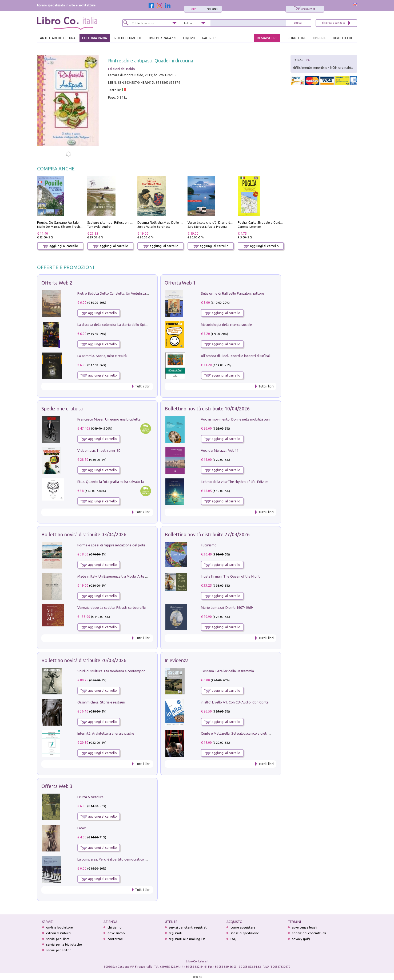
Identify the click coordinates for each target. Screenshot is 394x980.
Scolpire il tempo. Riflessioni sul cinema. (117, 223)
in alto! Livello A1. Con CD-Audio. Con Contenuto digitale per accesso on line (260, 702)
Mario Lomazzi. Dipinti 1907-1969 (227, 607)
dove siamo (116, 933)
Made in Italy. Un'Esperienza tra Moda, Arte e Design (118, 576)
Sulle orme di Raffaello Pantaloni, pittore (232, 293)
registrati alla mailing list (187, 939)
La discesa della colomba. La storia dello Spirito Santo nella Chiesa (129, 325)
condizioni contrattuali (309, 933)
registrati (212, 9)
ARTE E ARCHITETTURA (58, 38)
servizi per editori (59, 950)
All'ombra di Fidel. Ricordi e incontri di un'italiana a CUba (244, 356)
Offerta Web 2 (57, 283)
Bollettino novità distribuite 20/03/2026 (84, 660)
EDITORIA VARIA (95, 38)
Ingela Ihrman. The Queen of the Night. (231, 576)
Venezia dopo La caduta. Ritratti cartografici (112, 607)
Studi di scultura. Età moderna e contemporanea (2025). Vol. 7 (125, 671)
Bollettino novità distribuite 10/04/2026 (207, 409)
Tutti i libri (143, 386)
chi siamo (115, 927)
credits (197, 977)
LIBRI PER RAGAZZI (162, 38)
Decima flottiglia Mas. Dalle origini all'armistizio (174, 223)
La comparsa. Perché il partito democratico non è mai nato (123, 859)
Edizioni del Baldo (122, 69)
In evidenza (177, 660)
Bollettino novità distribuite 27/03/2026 (207, 534)
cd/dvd (189, 38)
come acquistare (243, 927)
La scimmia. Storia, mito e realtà (102, 356)
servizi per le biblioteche (64, 944)
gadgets (209, 38)
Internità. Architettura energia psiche (106, 733)
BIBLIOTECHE (343, 38)
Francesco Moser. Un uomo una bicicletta (109, 419)
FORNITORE (297, 38)
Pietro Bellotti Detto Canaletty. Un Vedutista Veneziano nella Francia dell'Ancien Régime (145, 293)
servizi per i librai (58, 939)
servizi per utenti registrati (188, 927)
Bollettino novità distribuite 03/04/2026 (84, 534)
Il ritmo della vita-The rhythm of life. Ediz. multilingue (242, 482)
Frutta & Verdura (90, 797)
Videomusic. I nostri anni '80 (99, 450)
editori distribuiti (58, 933)
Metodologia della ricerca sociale (226, 325)
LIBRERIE (320, 38)
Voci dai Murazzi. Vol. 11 (220, 450)
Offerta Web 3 (57, 786)
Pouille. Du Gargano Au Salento (61, 223)
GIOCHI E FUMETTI (127, 38)
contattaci (115, 939)
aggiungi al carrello (60, 246)
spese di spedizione (245, 933)
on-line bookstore (59, 927)
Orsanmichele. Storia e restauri (101, 702)
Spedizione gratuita (62, 409)
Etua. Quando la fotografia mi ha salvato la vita (114, 482)
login (194, 9)
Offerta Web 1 (180, 283)
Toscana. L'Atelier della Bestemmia (227, 671)
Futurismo (209, 545)
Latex (82, 828)
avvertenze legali (305, 927)
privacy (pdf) (301, 939)
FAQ (234, 939)
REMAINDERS (267, 38)
